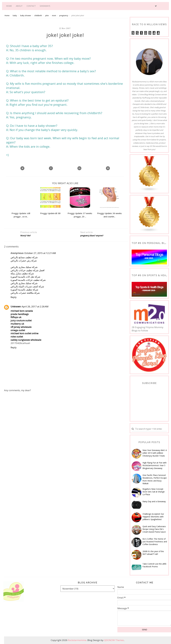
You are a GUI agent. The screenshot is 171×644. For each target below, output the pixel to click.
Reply (14, 297)
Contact (31, 6)
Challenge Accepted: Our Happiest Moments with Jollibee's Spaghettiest (153, 517)
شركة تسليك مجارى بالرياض (24, 267)
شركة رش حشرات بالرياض (24, 261)
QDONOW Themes (114, 640)
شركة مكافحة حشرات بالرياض (25, 293)
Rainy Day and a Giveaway (154, 501)
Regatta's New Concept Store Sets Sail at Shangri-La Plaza (154, 492)
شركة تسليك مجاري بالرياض (24, 283)
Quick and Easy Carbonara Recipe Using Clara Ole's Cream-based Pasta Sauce (154, 529)
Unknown (16, 306)
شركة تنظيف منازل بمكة (22, 273)
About (19, 6)
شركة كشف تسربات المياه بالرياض (27, 286)
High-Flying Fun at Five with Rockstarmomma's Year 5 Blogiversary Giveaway (155, 465)
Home (9, 6)
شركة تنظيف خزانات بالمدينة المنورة (28, 280)
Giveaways (45, 6)
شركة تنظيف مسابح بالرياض (24, 257)
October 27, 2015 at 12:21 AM (40, 253)
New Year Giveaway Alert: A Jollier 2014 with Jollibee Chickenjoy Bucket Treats (155, 453)
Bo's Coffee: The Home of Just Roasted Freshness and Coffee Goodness (155, 542)
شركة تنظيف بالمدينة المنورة (24, 290)
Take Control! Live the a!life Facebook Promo (154, 565)
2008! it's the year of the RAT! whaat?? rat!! (153, 553)
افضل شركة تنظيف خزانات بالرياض (28, 270)
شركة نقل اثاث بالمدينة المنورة (25, 277)
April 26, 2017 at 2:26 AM (35, 306)
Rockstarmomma (77, 640)
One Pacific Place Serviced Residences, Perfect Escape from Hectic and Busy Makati (155, 479)
